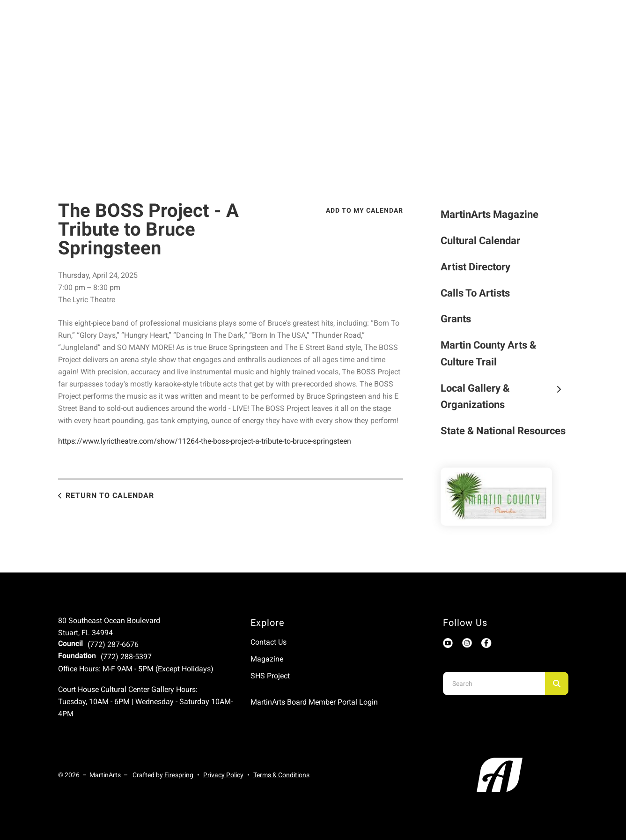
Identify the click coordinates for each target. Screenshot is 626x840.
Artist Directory (475, 267)
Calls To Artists (475, 293)
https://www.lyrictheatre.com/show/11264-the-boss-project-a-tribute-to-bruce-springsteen (205, 441)
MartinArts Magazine (490, 214)
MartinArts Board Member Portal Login (314, 702)
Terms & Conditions (281, 775)
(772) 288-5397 (126, 657)
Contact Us (269, 642)
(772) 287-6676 (113, 644)
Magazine (267, 659)
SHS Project (270, 676)
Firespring (179, 775)
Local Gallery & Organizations (504, 397)
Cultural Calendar (480, 241)
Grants (456, 319)
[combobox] (494, 684)
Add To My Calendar (365, 210)
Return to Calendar (110, 495)
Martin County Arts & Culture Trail (488, 353)
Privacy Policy (223, 775)
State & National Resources (503, 431)
